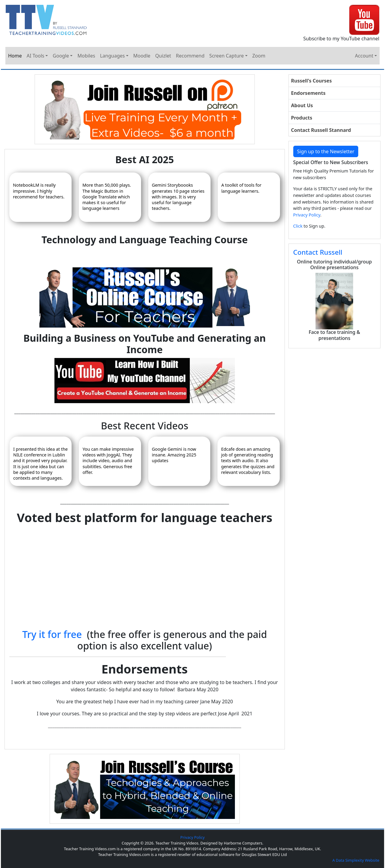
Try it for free (52, 634)
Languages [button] (112, 56)
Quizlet (163, 56)
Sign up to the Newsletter (326, 151)
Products (302, 118)
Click (298, 226)
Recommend (190, 56)
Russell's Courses (311, 81)
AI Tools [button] (36, 56)
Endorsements (308, 93)
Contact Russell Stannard (321, 130)
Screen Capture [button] (227, 56)
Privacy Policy (307, 215)
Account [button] (364, 56)
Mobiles (86, 56)
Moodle (142, 56)
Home (15, 56)
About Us (302, 105)
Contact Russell (318, 252)
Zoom (259, 56)
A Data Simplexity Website (356, 860)
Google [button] (61, 56)
